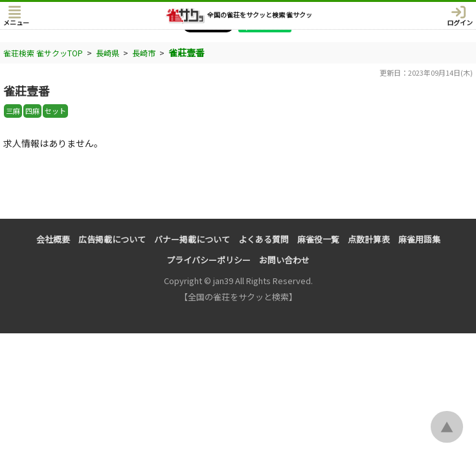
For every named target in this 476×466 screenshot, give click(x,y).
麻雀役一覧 (318, 239)
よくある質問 (264, 239)
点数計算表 (369, 239)
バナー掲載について (192, 239)
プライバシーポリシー (209, 260)
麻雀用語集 (419, 239)
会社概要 (53, 239)
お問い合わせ (284, 260)
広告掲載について (112, 239)
